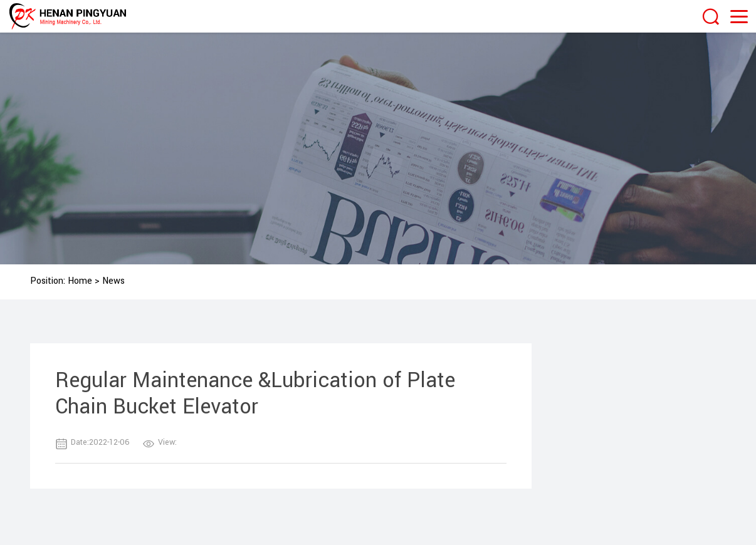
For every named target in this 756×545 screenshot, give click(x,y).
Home (80, 281)
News (113, 281)
